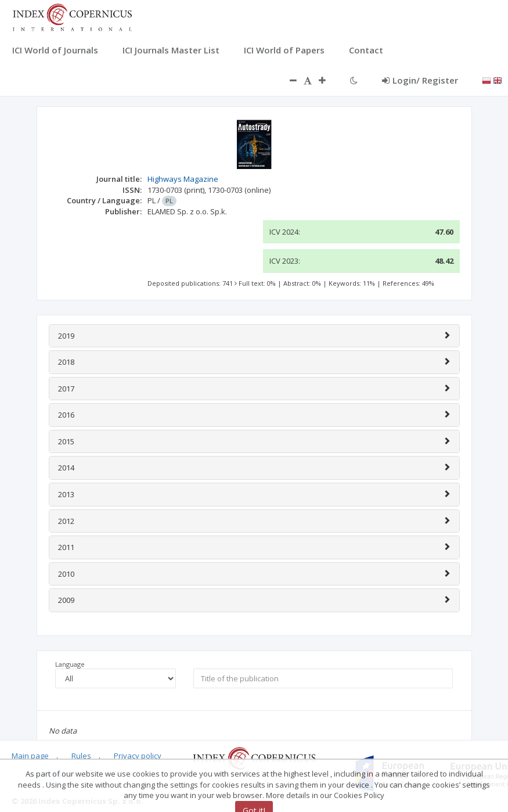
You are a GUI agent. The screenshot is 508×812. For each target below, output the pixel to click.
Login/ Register (420, 80)
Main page (30, 756)
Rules (81, 756)
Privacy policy (138, 756)
